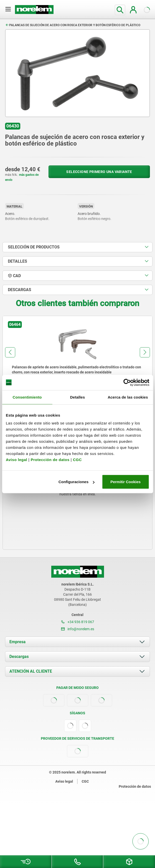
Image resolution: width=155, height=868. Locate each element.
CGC (77, 460)
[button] (10, 352)
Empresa (18, 642)
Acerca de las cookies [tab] (128, 397)
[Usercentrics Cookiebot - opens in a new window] (127, 382)
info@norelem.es (78, 629)
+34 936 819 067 (78, 622)
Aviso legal (16, 460)
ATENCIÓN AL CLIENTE (31, 671)
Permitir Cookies (125, 482)
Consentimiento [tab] (27, 397)
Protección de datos (50, 460)
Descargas (19, 657)
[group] (77, 362)
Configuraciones (76, 482)
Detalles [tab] (77, 397)
